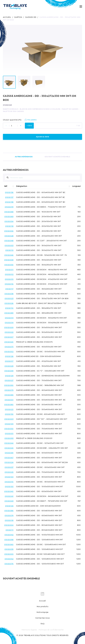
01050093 (9, 438)
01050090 (9, 385)
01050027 (9, 381)
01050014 (9, 323)
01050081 (9, 453)
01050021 (9, 410)
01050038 (9, 294)
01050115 (9, 250)
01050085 (9, 395)
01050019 (9, 207)
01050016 (9, 284)
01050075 (9, 347)
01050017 (9, 361)
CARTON (18, 17)
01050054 (9, 222)
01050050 (9, 429)
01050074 (9, 516)
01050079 (9, 390)
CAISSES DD (31, 17)
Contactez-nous (43, 618)
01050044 (9, 443)
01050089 (9, 313)
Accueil (42, 601)
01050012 (9, 275)
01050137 (9, 197)
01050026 (9, 303)
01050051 (9, 434)
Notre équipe (42, 612)
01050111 (10, 530)
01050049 (9, 371)
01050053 (9, 246)
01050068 (9, 212)
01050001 (9, 400)
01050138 (9, 202)
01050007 (9, 337)
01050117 (9, 289)
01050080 (9, 405)
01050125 (9, 506)
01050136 (9, 193)
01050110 (9, 308)
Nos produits (42, 607)
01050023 (9, 299)
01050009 (9, 328)
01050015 (9, 279)
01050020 (9, 342)
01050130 (9, 414)
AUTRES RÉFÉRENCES (24, 157)
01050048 (9, 241)
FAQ (42, 624)
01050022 (9, 332)
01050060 (9, 545)
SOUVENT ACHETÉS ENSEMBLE (57, 157)
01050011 (9, 270)
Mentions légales (29, 630)
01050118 (9, 226)
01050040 (9, 492)
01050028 (9, 236)
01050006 (9, 231)
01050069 (9, 217)
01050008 (9, 260)
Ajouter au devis (42, 137)
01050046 (9, 255)
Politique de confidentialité (51, 630)
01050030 (9, 265)
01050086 (9, 511)
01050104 (9, 477)
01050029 (9, 366)
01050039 (9, 549)
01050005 (9, 554)
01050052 (9, 559)
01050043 (9, 501)
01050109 (9, 424)
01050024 (9, 463)
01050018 (9, 521)
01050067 (9, 458)
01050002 (9, 352)
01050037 (9, 467)
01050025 (9, 472)
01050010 (9, 482)
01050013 (9, 318)
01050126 (9, 356)
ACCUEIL (7, 17)
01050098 (9, 540)
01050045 (9, 448)
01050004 (9, 525)
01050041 (9, 496)
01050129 (9, 376)
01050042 (9, 535)
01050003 (9, 419)
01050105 (9, 487)
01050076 (9, 564)
